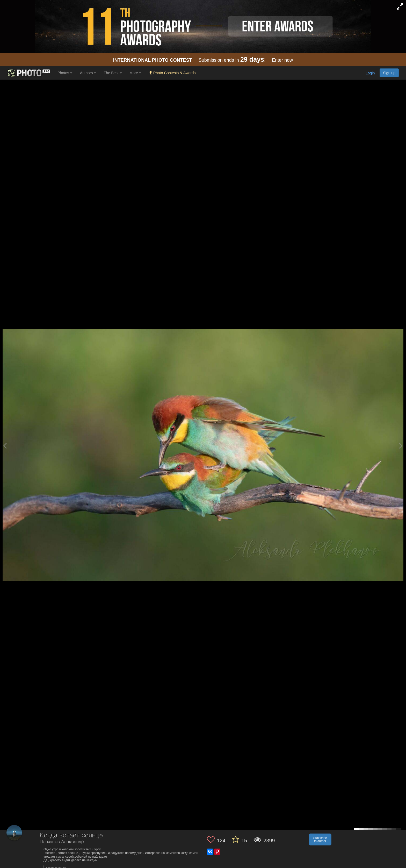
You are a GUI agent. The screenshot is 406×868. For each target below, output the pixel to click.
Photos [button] (65, 73)
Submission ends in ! (203, 60)
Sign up (389, 73)
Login (370, 73)
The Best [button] (113, 73)
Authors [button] (88, 73)
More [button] (135, 73)
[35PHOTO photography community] (28, 73)
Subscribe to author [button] (320, 839)
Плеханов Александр (62, 842)
